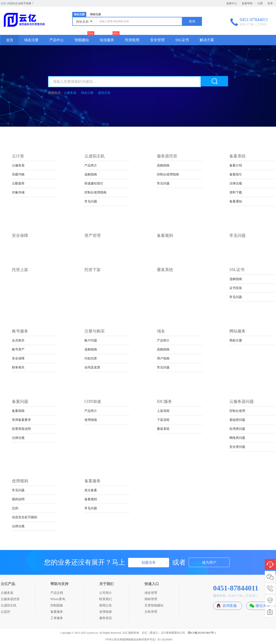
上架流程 (163, 411)
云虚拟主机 (9, 605)
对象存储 (18, 192)
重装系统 (163, 429)
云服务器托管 (10, 599)
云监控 (5, 612)
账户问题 (91, 340)
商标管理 (151, 599)
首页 (10, 40)
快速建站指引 (94, 183)
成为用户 (209, 562)
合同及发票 (92, 367)
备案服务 (57, 612)
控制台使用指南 (95, 192)
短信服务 (107, 40)
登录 (270, 3)
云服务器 (70, 93)
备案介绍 (236, 165)
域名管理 (151, 593)
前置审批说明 (21, 429)
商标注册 (95, 14)
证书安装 (236, 288)
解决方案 (207, 40)
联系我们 (106, 599)
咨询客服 (230, 606)
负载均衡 (18, 174)
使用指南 (91, 420)
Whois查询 (58, 599)
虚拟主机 (104, 93)
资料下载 (236, 192)
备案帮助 (247, 3)
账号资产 (18, 349)
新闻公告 (106, 605)
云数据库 (18, 183)
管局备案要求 (21, 420)
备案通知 (236, 201)
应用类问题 (237, 429)
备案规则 (91, 499)
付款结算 (91, 358)
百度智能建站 (154, 605)
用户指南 (163, 358)
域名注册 (79, 14)
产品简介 (91, 165)
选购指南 (91, 174)
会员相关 (18, 340)
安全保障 (18, 358)
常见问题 (91, 201)
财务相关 (18, 367)
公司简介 (106, 593)
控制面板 (57, 605)
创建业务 (149, 562)
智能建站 (82, 40)
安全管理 (157, 40)
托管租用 (132, 40)
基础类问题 (237, 420)
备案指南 (18, 411)
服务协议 (106, 618)
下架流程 (163, 420)
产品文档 (57, 593)
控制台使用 (237, 411)
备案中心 (232, 3)
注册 (260, 3)
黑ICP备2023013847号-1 (202, 633)
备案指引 (236, 174)
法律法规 (236, 183)
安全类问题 (237, 447)
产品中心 (57, 40)
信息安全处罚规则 (25, 517)
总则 (15, 508)
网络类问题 (237, 438)
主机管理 (151, 612)
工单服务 (57, 618)
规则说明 (18, 499)
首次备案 (91, 490)
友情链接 (106, 612)
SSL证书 (182, 40)
